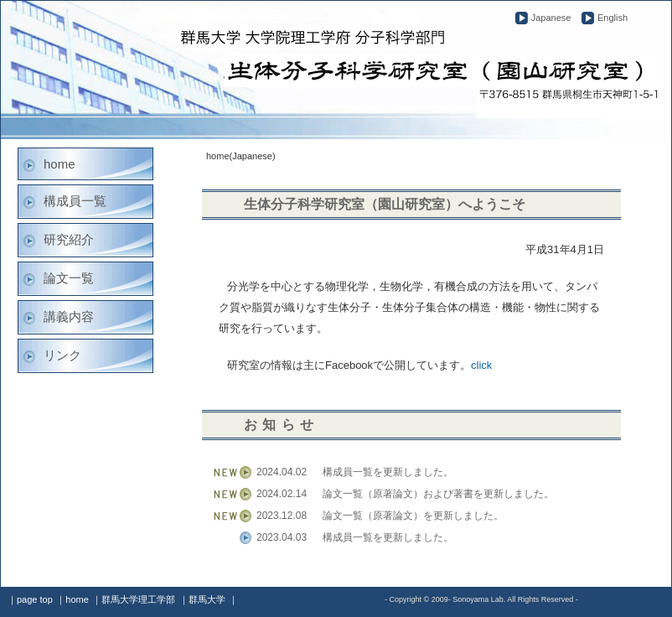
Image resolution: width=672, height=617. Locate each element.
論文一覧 (69, 278)
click (481, 365)
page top (35, 599)
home (59, 164)
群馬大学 (207, 599)
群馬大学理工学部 (138, 599)
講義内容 (69, 316)
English (613, 18)
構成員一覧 (75, 201)
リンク (62, 355)
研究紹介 (69, 239)
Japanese (551, 18)
